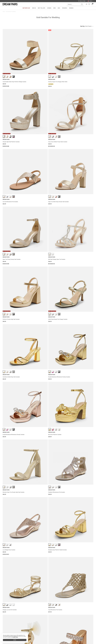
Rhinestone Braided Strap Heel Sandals (35, 243)
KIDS (59, 8)
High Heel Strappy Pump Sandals (10, 349)
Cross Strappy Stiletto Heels (9, 455)
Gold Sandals (24, 588)
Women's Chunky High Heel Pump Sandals (13, 384)
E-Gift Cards (37, 640)
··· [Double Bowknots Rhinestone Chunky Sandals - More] (83, 129)
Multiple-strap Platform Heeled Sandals (35, 206)
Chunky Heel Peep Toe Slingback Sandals (59, 492)
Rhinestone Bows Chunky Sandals (57, 528)
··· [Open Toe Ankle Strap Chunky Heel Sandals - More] (37, 93)
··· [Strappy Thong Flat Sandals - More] (83, 415)
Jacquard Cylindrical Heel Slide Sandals (12, 278)
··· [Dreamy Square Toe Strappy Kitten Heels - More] (37, 54)
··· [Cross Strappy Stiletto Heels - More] (14, 450)
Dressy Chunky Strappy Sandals (10, 492)
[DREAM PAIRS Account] (87, 4)
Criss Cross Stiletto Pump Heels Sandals (81, 60)
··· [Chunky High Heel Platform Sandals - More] (60, 54)
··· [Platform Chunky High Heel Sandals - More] (14, 129)
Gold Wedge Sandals (31, 588)
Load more (47, 572)
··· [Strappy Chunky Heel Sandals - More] (37, 415)
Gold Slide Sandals (58, 588)
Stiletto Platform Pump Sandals (10, 528)
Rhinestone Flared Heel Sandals (33, 384)
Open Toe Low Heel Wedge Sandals (80, 455)
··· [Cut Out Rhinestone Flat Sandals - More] (14, 93)
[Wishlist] (89, 4)
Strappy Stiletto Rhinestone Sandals (80, 243)
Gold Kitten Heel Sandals (7, 588)
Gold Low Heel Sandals (84, 588)
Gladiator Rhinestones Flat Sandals (80, 170)
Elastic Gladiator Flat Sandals (33, 313)
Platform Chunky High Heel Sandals (11, 135)
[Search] (82, 4)
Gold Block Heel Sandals (17, 588)
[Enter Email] (76, 637)
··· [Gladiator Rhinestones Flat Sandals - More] (83, 165)
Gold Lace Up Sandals (65, 588)
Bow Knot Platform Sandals (32, 170)
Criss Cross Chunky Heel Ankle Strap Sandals (82, 349)
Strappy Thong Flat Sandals (78, 420)
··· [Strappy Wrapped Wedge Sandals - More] (83, 378)
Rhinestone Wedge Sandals (78, 528)
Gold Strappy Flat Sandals (75, 588)
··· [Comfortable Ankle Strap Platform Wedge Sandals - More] (14, 54)
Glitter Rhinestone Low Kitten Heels (57, 562)
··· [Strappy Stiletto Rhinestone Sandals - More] (83, 238)
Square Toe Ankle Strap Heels (33, 562)
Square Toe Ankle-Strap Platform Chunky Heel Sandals (81, 563)
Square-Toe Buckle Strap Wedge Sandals (35, 278)
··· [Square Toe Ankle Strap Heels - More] (37, 557)
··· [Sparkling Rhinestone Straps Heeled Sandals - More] (60, 344)
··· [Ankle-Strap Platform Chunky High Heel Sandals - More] (60, 308)
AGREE (15, 640)
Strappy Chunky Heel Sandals (33, 420)
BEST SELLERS (41, 8)
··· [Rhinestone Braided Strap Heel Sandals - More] (37, 238)
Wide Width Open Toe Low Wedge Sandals (59, 243)
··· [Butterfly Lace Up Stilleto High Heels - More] (37, 344)
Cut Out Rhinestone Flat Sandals (10, 98)
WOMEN (49, 8)
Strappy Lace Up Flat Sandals (56, 206)
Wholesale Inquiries (57, 640)
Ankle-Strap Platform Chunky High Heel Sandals (58, 314)
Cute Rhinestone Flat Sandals (79, 206)
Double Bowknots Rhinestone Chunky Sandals (81, 135)
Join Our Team (56, 637)
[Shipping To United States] (90, 1)
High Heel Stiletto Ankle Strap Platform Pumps (12, 314)
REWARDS (65, 8)
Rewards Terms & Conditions (41, 637)
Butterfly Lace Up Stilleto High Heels (34, 349)
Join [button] (90, 637)
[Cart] (92, 4)
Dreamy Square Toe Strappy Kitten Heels (35, 60)
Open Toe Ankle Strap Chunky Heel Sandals (36, 98)
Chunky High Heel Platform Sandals (57, 60)
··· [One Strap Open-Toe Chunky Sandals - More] (14, 557)
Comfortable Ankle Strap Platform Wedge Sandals (12, 60)
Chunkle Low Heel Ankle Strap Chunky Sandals (35, 492)
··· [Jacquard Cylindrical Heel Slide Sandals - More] (14, 272)
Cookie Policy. (15, 637)
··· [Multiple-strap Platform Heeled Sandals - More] (37, 201)
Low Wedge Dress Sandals (9, 206)
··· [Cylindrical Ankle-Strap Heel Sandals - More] (60, 129)
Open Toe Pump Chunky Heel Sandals (58, 98)
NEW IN (34, 8)
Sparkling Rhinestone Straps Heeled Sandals (59, 349)
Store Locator (55, 635)
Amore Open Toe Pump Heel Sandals (81, 492)
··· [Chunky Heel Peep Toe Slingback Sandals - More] (60, 487)
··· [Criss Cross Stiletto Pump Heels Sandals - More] (83, 54)
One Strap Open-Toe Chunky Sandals (11, 562)
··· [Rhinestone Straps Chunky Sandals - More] (60, 378)
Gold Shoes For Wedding (39, 588)
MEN (54, 8)
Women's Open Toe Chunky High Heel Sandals (58, 171)
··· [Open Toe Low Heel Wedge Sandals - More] (83, 450)
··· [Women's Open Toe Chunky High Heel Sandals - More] (60, 165)
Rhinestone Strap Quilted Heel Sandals (35, 455)
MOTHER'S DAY (26, 8)
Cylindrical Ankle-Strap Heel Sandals (57, 135)
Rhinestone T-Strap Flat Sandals (56, 420)
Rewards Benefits (38, 635)
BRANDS (71, 8)
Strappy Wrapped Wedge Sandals (80, 384)
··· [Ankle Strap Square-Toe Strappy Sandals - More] (37, 129)
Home (4, 12)
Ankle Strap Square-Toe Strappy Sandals (35, 135)
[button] (90, 1)
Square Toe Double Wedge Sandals (80, 278)
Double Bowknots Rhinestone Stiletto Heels (13, 420)
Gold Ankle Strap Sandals (49, 588)
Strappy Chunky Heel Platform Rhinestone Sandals (59, 278)
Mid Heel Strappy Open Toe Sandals (80, 98)
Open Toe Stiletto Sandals (55, 455)
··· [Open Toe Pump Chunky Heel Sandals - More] (60, 93)
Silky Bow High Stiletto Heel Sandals (11, 243)
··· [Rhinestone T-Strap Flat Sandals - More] (60, 415)
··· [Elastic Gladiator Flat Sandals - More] (37, 308)
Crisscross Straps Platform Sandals (34, 528)
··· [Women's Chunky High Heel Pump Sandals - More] (14, 378)
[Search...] (74, 4)
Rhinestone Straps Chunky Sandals (57, 384)
